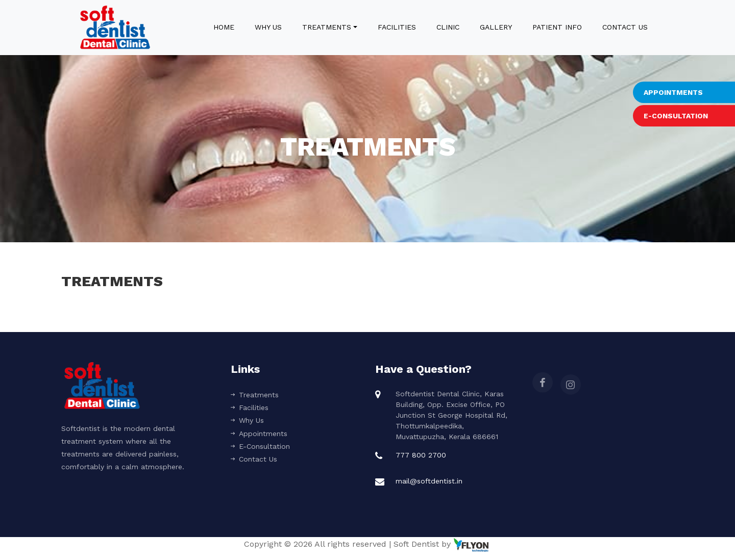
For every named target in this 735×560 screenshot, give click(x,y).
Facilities (397, 27)
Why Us (268, 27)
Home (226, 26)
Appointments (259, 434)
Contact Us (625, 27)
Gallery (496, 27)
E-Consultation (260, 446)
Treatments (327, 27)
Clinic (448, 27)
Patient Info (557, 27)
